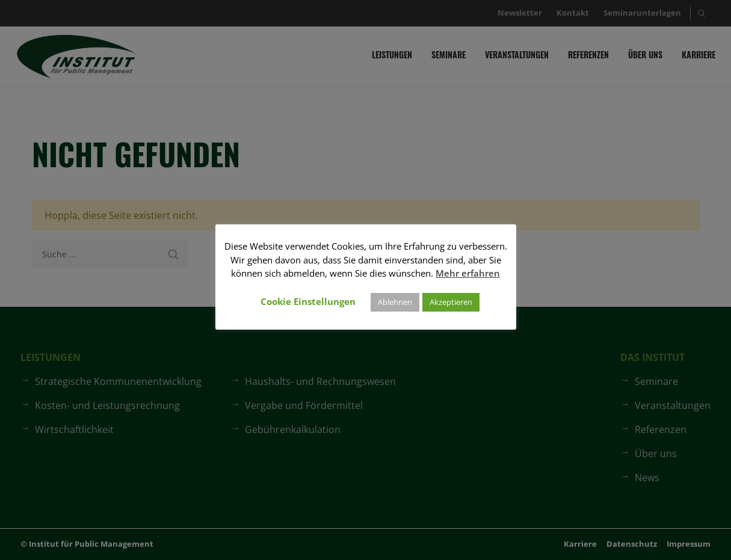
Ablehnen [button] (395, 302)
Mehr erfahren (468, 273)
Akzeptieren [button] (451, 302)
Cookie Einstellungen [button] (308, 301)
